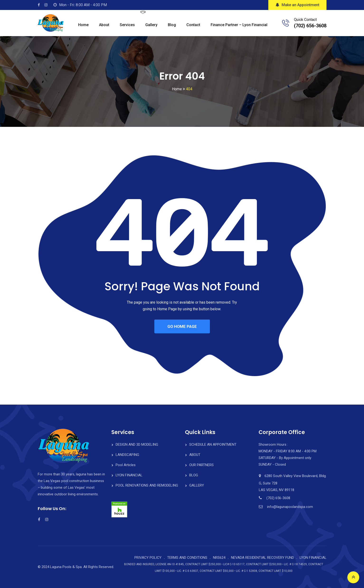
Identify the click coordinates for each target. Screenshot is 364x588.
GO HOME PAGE (182, 326)
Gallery (151, 25)
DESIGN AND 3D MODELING (137, 445)
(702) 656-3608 (310, 26)
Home (83, 25)
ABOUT (195, 455)
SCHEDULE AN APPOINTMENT (213, 445)
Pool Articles (126, 465)
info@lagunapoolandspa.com (290, 507)
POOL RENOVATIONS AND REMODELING (147, 485)
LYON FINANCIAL (129, 475)
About (104, 25)
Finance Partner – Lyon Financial (239, 25)
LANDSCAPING (127, 455)
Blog (172, 25)
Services (127, 25)
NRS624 (219, 558)
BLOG (194, 475)
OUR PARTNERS (201, 465)
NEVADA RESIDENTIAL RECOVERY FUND (262, 558)
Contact (193, 25)
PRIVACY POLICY (148, 558)
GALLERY (197, 485)
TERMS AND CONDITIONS (187, 558)
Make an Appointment (297, 5)
